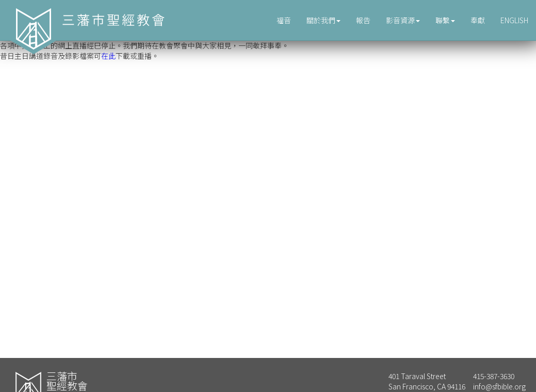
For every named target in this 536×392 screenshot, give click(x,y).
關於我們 (323, 20)
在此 (108, 56)
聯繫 (445, 20)
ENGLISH (514, 20)
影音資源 (403, 20)
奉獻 (478, 20)
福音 (284, 20)
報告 (363, 20)
